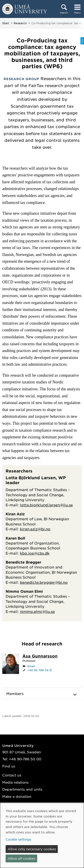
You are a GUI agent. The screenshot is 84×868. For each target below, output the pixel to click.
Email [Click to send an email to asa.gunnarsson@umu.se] (31, 666)
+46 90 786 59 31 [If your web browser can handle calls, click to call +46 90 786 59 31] (40, 670)
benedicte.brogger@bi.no (44, 582)
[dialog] (42, 835)
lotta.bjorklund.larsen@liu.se (46, 505)
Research (20, 23)
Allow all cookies (22, 858)
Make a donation (17, 796)
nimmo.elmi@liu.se (37, 611)
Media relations (15, 782)
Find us (9, 766)
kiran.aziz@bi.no (35, 529)
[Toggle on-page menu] (82, 41)
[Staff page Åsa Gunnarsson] (40, 656)
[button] (42, 694)
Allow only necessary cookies (32, 849)
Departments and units (22, 789)
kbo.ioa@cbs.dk (35, 553)
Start (6, 23)
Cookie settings (18, 839)
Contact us (12, 775)
